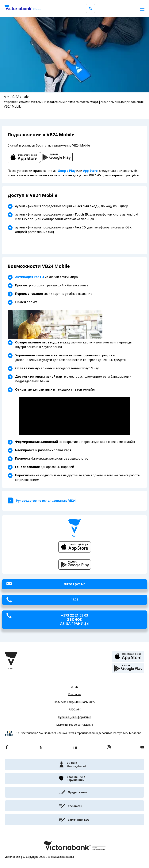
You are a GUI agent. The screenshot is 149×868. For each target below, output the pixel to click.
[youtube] (142, 748)
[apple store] (128, 656)
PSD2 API (75, 709)
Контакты (75, 694)
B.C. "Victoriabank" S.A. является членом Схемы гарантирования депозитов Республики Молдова (78, 733)
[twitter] (41, 748)
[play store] (128, 668)
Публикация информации (75, 717)
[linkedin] (75, 748)
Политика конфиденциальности (75, 702)
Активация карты (30, 277)
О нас (74, 687)
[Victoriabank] (23, 8)
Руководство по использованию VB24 (46, 501)
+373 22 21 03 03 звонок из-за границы (74, 620)
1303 (74, 600)
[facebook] (7, 748)
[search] (90, 8)
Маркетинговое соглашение (75, 725)
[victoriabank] (74, 764)
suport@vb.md (75, 584)
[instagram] (109, 748)
